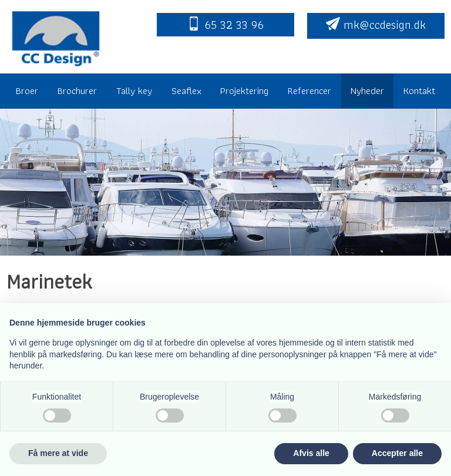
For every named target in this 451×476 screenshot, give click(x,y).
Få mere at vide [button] (58, 453)
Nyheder (367, 90)
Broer (27, 90)
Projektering (244, 90)
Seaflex (186, 90)
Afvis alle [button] (311, 453)
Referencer (309, 90)
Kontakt (419, 90)
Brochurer (77, 90)
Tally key (134, 90)
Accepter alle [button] (397, 453)
